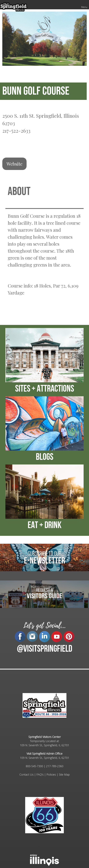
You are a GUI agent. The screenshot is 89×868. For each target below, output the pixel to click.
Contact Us (26, 774)
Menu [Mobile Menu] (84, 7)
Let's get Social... (44, 626)
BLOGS (45, 457)
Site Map (64, 774)
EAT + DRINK (45, 526)
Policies (51, 774)
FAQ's (40, 774)
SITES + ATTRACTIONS (45, 389)
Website (14, 164)
